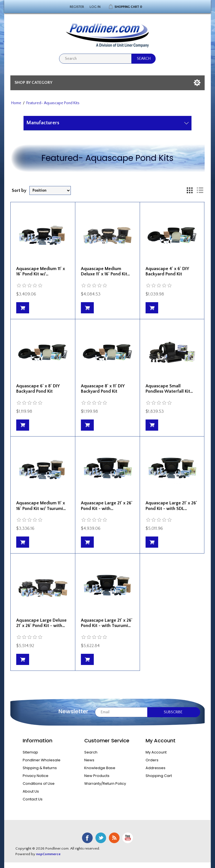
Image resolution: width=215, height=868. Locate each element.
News (89, 760)
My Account (156, 752)
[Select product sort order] (50, 190)
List (200, 190)
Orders (152, 760)
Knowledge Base (100, 768)
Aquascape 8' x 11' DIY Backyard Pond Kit (103, 389)
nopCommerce (48, 854)
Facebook (87, 838)
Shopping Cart (159, 776)
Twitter (101, 838)
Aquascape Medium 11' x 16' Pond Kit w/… (41, 271)
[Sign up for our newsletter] (121, 712)
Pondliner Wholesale (42, 760)
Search (91, 752)
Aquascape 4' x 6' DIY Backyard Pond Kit (167, 271)
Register (77, 7)
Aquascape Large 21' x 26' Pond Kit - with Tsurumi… (107, 623)
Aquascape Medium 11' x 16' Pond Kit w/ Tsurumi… (41, 506)
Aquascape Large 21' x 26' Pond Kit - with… (107, 506)
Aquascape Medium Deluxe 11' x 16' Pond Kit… (105, 271)
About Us (31, 791)
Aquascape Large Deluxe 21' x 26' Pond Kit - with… (41, 623)
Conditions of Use (39, 784)
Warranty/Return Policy (105, 784)
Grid (190, 190)
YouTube (128, 838)
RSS (114, 838)
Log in (95, 7)
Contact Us (33, 799)
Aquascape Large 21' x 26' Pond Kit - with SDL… (171, 506)
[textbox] (95, 59)
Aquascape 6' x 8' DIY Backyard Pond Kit (38, 389)
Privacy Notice (36, 776)
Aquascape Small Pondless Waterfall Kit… (169, 389)
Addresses (156, 768)
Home (16, 103)
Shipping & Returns (40, 768)
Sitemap (30, 752)
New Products (97, 776)
